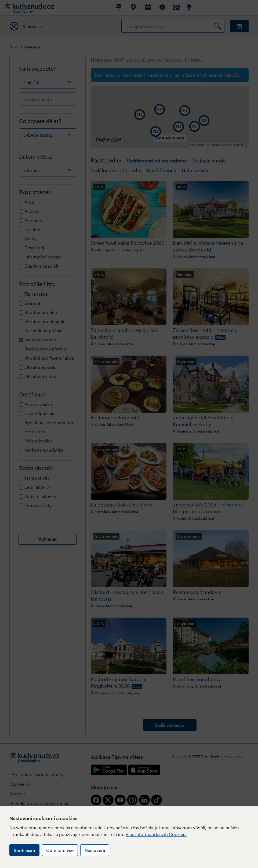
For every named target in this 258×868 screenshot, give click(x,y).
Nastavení (95, 850)
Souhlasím (24, 850)
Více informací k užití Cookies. (156, 834)
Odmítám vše (60, 850)
